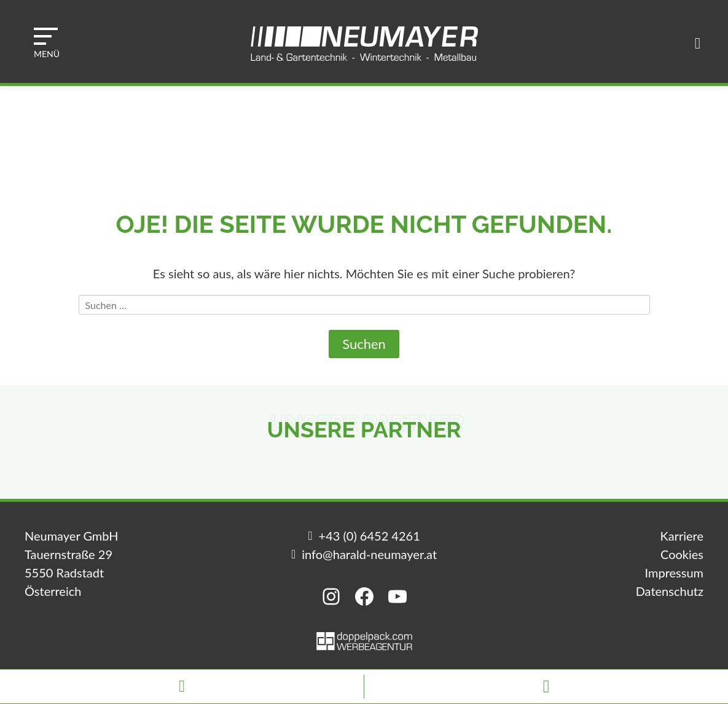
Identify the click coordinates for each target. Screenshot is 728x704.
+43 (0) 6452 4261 (370, 536)
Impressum (674, 573)
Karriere (682, 536)
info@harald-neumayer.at (369, 554)
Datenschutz (670, 591)
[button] (47, 43)
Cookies (682, 554)
